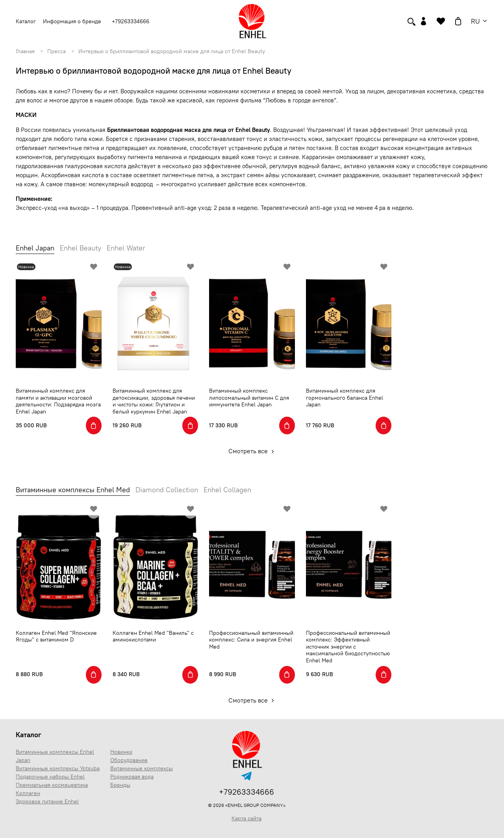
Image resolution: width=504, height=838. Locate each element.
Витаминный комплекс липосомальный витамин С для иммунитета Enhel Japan (249, 398)
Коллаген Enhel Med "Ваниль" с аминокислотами (153, 636)
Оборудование (129, 760)
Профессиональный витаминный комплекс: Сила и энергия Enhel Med (251, 640)
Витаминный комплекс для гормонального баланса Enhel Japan (345, 398)
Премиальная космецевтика (52, 785)
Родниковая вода (132, 777)
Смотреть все (252, 451)
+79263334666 (131, 21)
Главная (25, 51)
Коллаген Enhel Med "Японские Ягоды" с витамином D (56, 636)
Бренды (120, 785)
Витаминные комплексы (142, 768)
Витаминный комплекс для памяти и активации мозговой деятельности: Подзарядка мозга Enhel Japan (58, 401)
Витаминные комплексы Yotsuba (58, 768)
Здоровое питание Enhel (47, 801)
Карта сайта (246, 818)
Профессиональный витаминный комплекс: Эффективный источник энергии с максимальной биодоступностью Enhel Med (348, 647)
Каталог (29, 735)
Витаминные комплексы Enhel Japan (55, 756)
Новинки (121, 752)
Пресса (57, 51)
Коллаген (28, 793)
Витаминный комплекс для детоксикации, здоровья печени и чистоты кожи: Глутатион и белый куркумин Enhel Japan (154, 401)
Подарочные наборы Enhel (50, 777)
